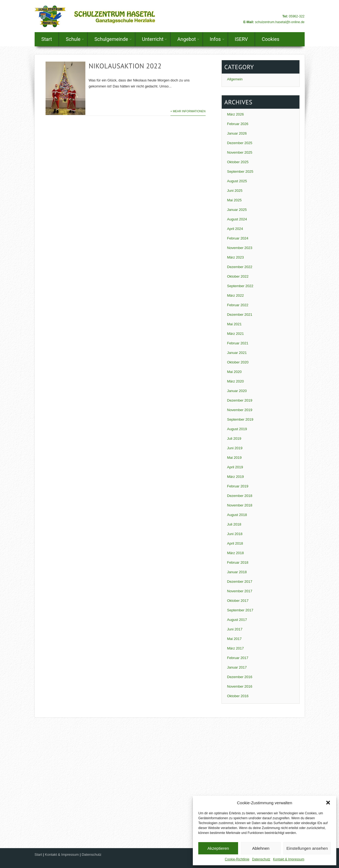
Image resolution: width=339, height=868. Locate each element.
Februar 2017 (238, 658)
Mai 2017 (234, 639)
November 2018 (240, 505)
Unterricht (155, 39)
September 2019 (240, 419)
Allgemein (235, 79)
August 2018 (237, 515)
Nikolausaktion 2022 (125, 66)
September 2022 (240, 286)
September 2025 (240, 172)
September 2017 (240, 610)
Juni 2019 (235, 448)
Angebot (188, 39)
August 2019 (237, 429)
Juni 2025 (235, 191)
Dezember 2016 (240, 677)
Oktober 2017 (238, 601)
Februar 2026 (238, 124)
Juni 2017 (235, 629)
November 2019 (240, 410)
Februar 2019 (238, 486)
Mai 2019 (234, 458)
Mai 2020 (234, 372)
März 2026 (235, 114)
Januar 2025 (237, 210)
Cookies (271, 39)
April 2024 (235, 229)
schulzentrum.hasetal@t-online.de (280, 22)
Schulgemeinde (113, 39)
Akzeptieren (218, 848)
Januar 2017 (237, 667)
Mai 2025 (234, 200)
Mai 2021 (234, 324)
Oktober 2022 (238, 276)
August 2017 (237, 620)
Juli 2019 (234, 438)
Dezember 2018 (240, 496)
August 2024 (237, 219)
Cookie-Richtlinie (237, 859)
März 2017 (235, 648)
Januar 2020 (237, 391)
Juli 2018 (234, 524)
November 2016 (240, 686)
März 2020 (235, 381)
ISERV (241, 39)
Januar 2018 (237, 572)
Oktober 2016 (238, 696)
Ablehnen (261, 848)
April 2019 (235, 467)
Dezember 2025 (240, 143)
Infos (217, 39)
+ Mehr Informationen (188, 111)
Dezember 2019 (240, 400)
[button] (328, 803)
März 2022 (235, 295)
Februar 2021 (238, 343)
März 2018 (235, 553)
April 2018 (235, 543)
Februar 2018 (238, 562)
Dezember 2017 (240, 582)
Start (47, 39)
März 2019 (235, 477)
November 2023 (240, 248)
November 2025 (240, 152)
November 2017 (240, 591)
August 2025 (237, 181)
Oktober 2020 (238, 362)
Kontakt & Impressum (289, 859)
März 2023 (235, 257)
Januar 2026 (237, 133)
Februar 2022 (238, 305)
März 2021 (235, 334)
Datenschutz (261, 859)
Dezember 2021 (240, 315)
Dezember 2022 (240, 267)
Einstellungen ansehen (307, 848)
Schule (75, 39)
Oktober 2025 (238, 162)
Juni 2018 (235, 534)
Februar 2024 (238, 238)
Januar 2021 (237, 353)
